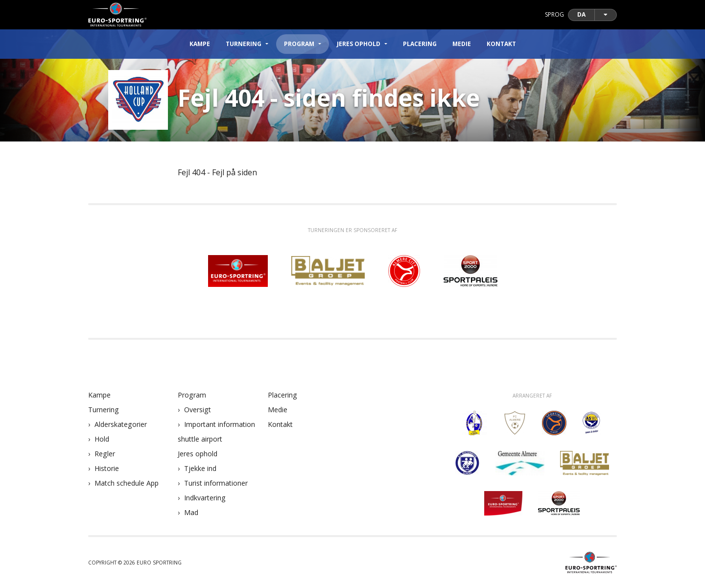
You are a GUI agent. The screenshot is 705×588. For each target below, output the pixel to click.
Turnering (104, 410)
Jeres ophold (198, 454)
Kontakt (501, 44)
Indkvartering (205, 498)
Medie (462, 44)
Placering (420, 44)
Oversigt (198, 410)
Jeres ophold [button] (359, 44)
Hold (102, 439)
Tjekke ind (200, 468)
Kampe (200, 44)
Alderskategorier (121, 424)
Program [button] (299, 44)
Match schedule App (127, 483)
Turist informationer (216, 483)
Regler (105, 454)
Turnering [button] (244, 44)
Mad (191, 512)
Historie (107, 468)
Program (192, 395)
